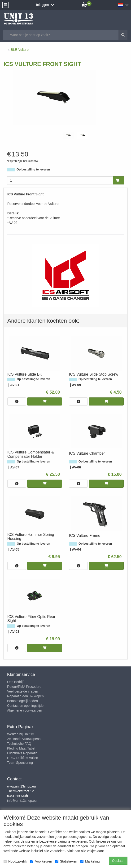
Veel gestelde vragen (23, 691)
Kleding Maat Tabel (21, 748)
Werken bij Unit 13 (21, 734)
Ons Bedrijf (15, 682)
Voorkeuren (41, 861)
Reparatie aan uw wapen (25, 696)
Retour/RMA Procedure (24, 687)
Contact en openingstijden (26, 706)
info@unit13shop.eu (22, 801)
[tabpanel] (69, 135)
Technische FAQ (19, 744)
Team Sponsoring (20, 763)
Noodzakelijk (15, 861)
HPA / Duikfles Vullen (23, 758)
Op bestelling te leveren (33, 170)
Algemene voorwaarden (25, 710)
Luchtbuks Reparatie (22, 753)
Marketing (90, 861)
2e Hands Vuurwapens (24, 739)
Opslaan (118, 861)
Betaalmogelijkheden (22, 701)
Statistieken (66, 861)
